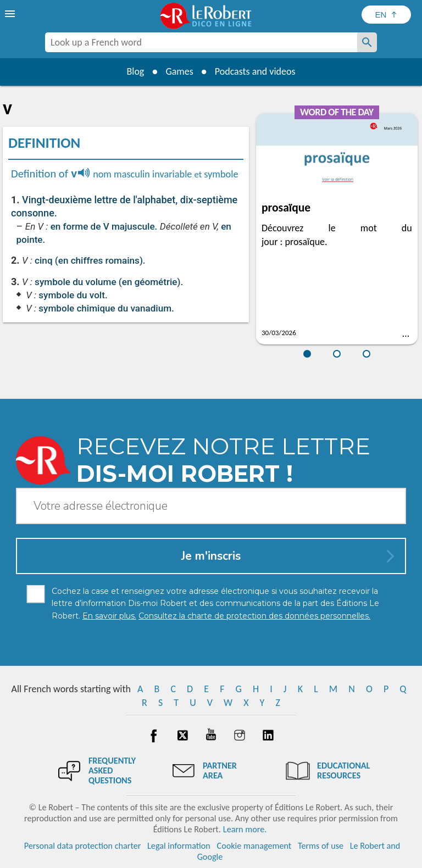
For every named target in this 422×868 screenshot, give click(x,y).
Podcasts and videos (255, 71)
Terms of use (321, 846)
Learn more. (245, 829)
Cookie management (254, 846)
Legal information (179, 846)
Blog (135, 71)
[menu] (11, 14)
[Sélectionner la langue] (386, 15)
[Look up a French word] (367, 42)
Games (179, 71)
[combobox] (201, 42)
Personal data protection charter (83, 846)
